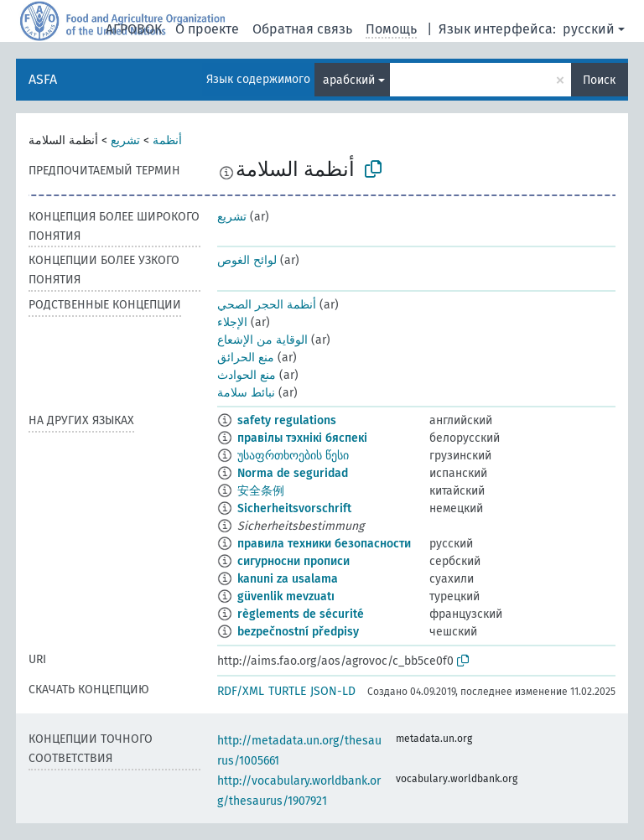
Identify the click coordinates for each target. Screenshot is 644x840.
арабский (349, 80)
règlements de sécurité (301, 614)
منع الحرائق (246, 358)
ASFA (43, 79)
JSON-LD (333, 691)
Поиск (599, 80)
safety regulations (287, 420)
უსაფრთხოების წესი (293, 456)
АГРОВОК (134, 29)
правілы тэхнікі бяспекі (302, 438)
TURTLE (287, 691)
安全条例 (261, 491)
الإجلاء (232, 322)
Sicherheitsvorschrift (294, 508)
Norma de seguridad (293, 473)
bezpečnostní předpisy (298, 632)
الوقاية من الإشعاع (262, 340)
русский (589, 29)
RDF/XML (241, 691)
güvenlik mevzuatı (286, 596)
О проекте (207, 29)
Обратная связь (302, 29)
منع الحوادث (247, 375)
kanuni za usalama (288, 579)
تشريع (125, 140)
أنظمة (167, 140)
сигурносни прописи (293, 561)
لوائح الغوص (247, 260)
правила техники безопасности (324, 544)
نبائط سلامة (246, 393)
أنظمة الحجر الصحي (267, 305)
